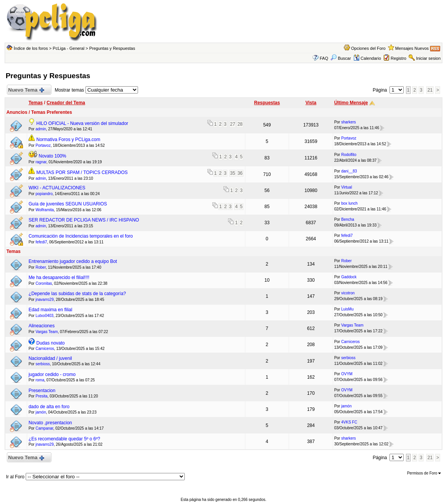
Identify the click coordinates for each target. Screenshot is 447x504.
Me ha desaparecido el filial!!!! (59, 277)
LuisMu (347, 309)
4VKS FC (349, 422)
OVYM (347, 374)
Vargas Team (47, 332)
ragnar (41, 162)
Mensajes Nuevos (412, 48)
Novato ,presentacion (50, 423)
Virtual (347, 187)
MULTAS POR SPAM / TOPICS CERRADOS (82, 172)
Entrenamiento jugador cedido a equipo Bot (73, 261)
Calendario (367, 58)
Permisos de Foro (424, 473)
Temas (35, 103)
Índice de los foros (31, 48)
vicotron (348, 293)
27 (233, 124)
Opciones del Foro (368, 48)
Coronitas (44, 283)
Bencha (348, 219)
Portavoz (43, 145)
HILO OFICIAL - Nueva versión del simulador (82, 123)
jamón (41, 412)
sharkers (348, 122)
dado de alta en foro (49, 407)
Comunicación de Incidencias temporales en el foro (81, 236)
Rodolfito (349, 155)
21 (430, 90)
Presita (42, 396)
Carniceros (45, 349)
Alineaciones (41, 326)
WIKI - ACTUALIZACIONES (57, 188)
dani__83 (349, 171)
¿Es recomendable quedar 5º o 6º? (64, 439)
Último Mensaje (351, 103)
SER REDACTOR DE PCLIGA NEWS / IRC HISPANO (84, 220)
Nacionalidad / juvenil (50, 358)
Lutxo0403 (45, 316)
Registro (399, 58)
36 (240, 173)
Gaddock (349, 277)
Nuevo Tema (26, 90)
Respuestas (267, 103)
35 (233, 173)
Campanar (44, 428)
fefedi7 (41, 242)
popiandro (44, 194)
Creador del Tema (66, 103)
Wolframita (45, 210)
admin (41, 129)
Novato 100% (53, 156)
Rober (41, 267)
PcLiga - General (69, 48)
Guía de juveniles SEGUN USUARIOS (68, 204)
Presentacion (42, 391)
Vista (311, 103)
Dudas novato (51, 343)
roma (40, 380)
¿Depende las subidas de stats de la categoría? (77, 294)
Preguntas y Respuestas (112, 48)
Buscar (341, 58)
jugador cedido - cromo (52, 374)
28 (240, 124)
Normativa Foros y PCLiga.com (68, 140)
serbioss (43, 364)
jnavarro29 (45, 300)
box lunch (349, 203)
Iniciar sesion (428, 58)
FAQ (324, 58)
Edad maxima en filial (50, 310)
